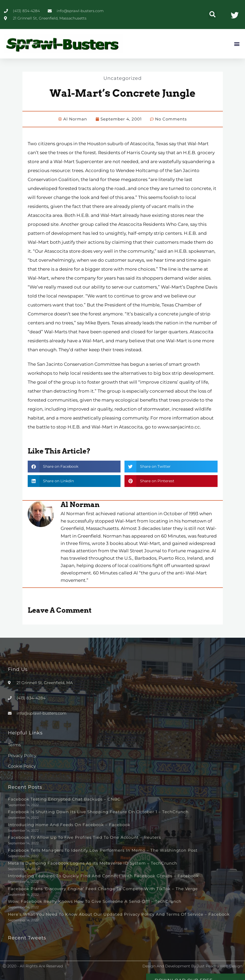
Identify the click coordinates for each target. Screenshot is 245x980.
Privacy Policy (22, 755)
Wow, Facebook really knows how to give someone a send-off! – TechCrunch (95, 901)
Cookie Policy (22, 766)
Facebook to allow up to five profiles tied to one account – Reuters (84, 837)
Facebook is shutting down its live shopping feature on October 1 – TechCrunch (98, 811)
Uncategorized (123, 78)
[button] (212, 15)
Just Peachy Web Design (220, 966)
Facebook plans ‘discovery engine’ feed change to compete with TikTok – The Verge (103, 888)
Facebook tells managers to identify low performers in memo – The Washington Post (103, 850)
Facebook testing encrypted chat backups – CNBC (64, 799)
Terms (14, 745)
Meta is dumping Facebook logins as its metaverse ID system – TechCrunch (93, 863)
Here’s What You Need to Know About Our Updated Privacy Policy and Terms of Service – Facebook (119, 914)
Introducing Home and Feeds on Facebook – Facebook (69, 824)
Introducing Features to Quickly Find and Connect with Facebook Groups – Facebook (103, 876)
